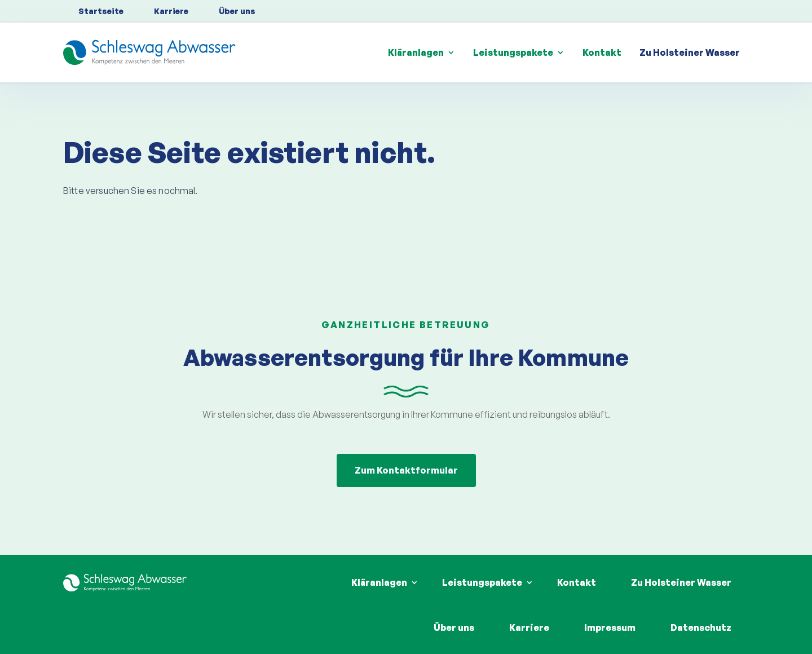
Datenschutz (701, 628)
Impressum (610, 628)
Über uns (237, 11)
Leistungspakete (513, 52)
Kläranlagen (416, 52)
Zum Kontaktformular (406, 470)
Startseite (101, 11)
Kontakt (602, 52)
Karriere (171, 11)
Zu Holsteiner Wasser (690, 52)
